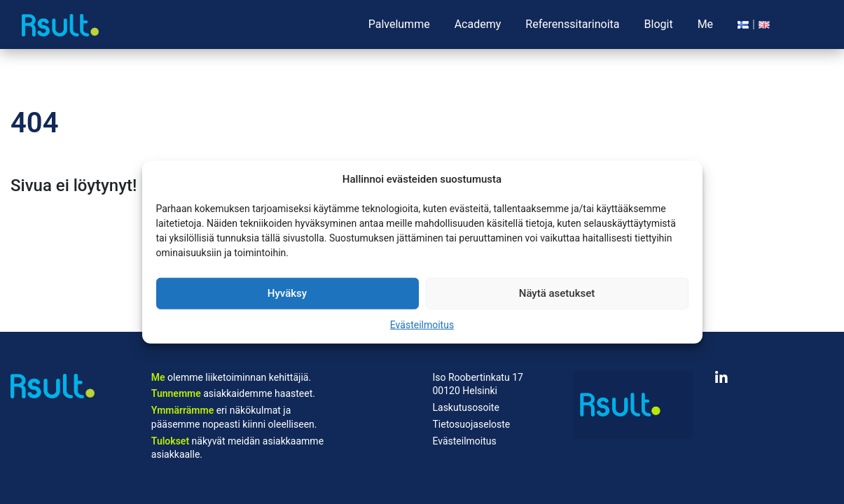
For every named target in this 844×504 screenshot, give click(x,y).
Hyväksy (287, 293)
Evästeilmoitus (422, 324)
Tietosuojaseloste (471, 424)
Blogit (659, 24)
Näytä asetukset (557, 293)
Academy (478, 24)
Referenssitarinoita (572, 24)
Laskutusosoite (465, 407)
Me (705, 24)
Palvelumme (399, 24)
